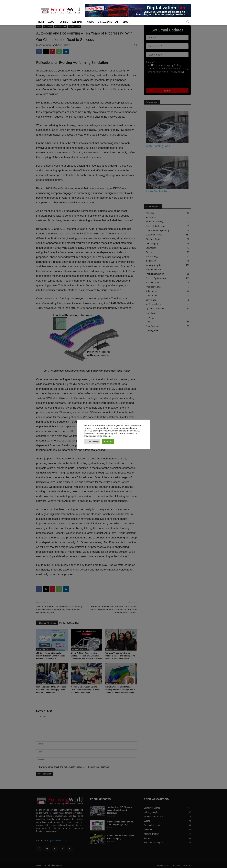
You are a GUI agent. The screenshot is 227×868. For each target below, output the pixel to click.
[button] (187, 22)
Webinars (77, 22)
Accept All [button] (108, 441)
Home (41, 22)
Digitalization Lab (108, 22)
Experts (64, 22)
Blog (125, 22)
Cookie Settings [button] (92, 441)
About (52, 22)
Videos (90, 22)
